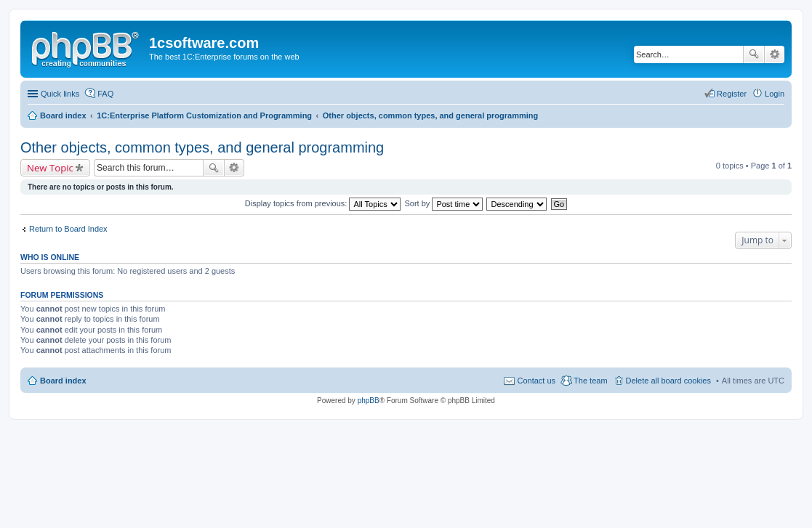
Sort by (444, 203)
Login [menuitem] (775, 94)
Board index (63, 381)
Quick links (60, 94)
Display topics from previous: (323, 203)
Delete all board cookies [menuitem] (668, 381)
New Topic (50, 168)
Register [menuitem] (732, 94)
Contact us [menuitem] (536, 381)
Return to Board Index (68, 229)
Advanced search (775, 54)
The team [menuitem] (590, 381)
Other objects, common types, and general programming (202, 147)
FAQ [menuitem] (105, 94)
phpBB (369, 401)
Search (754, 54)
